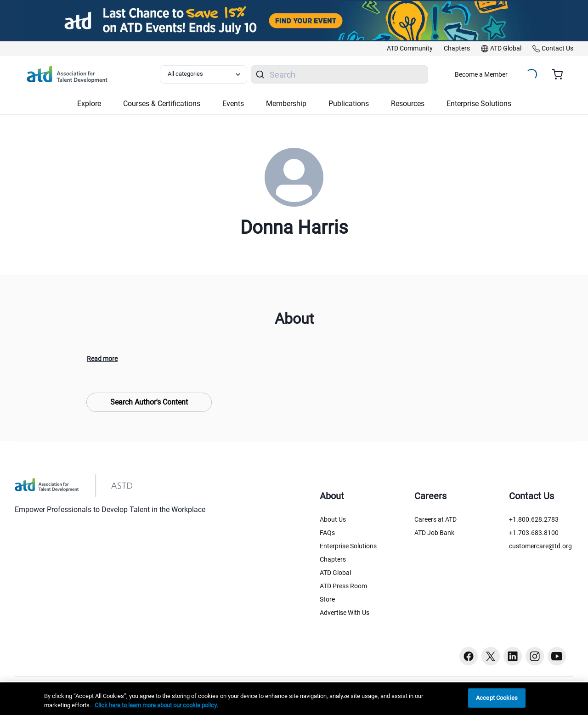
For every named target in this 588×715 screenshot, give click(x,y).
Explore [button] (89, 104)
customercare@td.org (540, 546)
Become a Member (481, 74)
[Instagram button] (535, 656)
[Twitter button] (491, 656)
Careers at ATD (435, 519)
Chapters (333, 559)
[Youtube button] (557, 656)
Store (327, 599)
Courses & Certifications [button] (162, 104)
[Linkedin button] (513, 656)
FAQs (327, 533)
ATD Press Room (343, 586)
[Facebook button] (469, 656)
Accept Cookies (497, 698)
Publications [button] (349, 104)
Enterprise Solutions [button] (479, 104)
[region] (294, 699)
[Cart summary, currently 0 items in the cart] (561, 74)
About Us (333, 519)
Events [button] (233, 104)
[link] (410, 49)
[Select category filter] (204, 74)
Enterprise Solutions (348, 546)
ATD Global (335, 573)
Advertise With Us (345, 613)
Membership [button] (286, 104)
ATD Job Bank (434, 533)
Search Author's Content (149, 402)
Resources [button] (408, 104)
